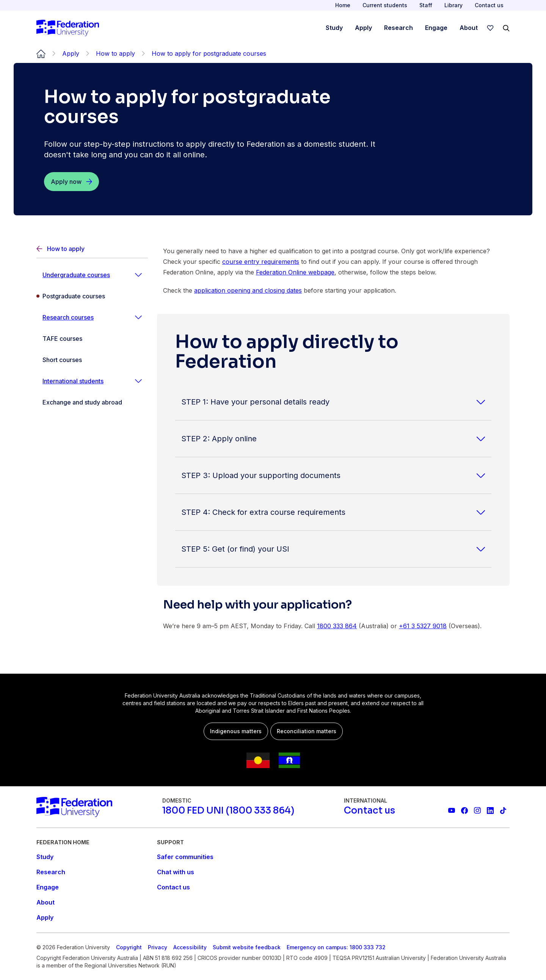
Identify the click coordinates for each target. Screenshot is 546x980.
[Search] (506, 28)
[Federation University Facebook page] (464, 811)
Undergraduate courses (76, 275)
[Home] (68, 28)
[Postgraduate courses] (92, 296)
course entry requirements (261, 262)
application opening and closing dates (248, 290)
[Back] (92, 249)
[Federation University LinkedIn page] (490, 811)
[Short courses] (92, 360)
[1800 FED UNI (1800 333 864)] (228, 811)
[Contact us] (369, 811)
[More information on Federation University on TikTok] (503, 811)
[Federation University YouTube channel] (452, 811)
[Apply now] (71, 182)
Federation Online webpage (295, 272)
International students (73, 381)
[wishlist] (490, 28)
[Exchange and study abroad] (92, 402)
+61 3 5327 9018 (423, 626)
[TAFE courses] (92, 339)
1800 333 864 (337, 626)
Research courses (68, 317)
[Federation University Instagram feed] (477, 811)
